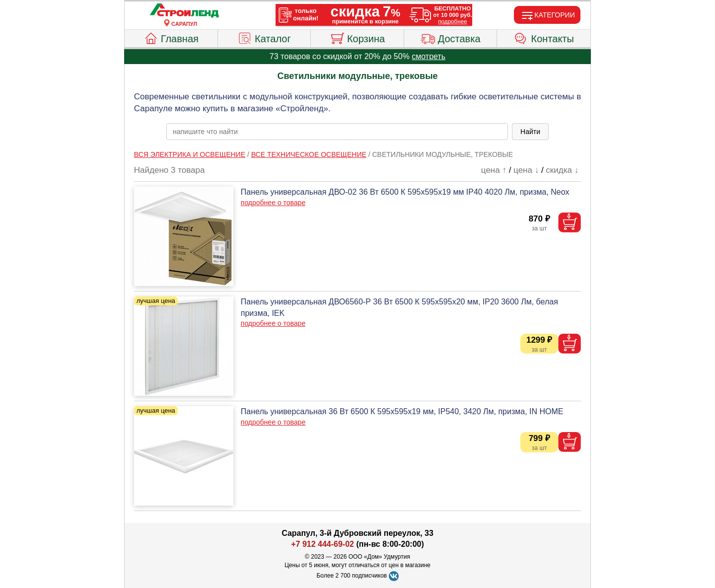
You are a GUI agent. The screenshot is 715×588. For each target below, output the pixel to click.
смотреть (429, 56)
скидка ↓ (562, 170)
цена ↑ (494, 170)
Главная (171, 37)
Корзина (357, 37)
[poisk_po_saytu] (337, 132)
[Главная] (184, 11)
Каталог (264, 37)
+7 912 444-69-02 (322, 544)
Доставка (451, 37)
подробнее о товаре (273, 203)
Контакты (544, 37)
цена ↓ (526, 170)
